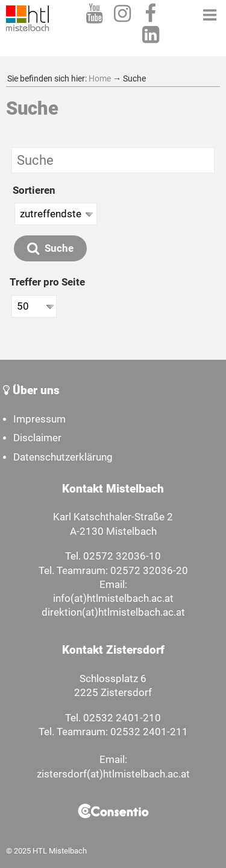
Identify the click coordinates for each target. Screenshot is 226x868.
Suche (50, 248)
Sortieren (34, 190)
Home (100, 78)
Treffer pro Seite (47, 282)
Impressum (39, 419)
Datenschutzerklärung (63, 457)
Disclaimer (37, 438)
